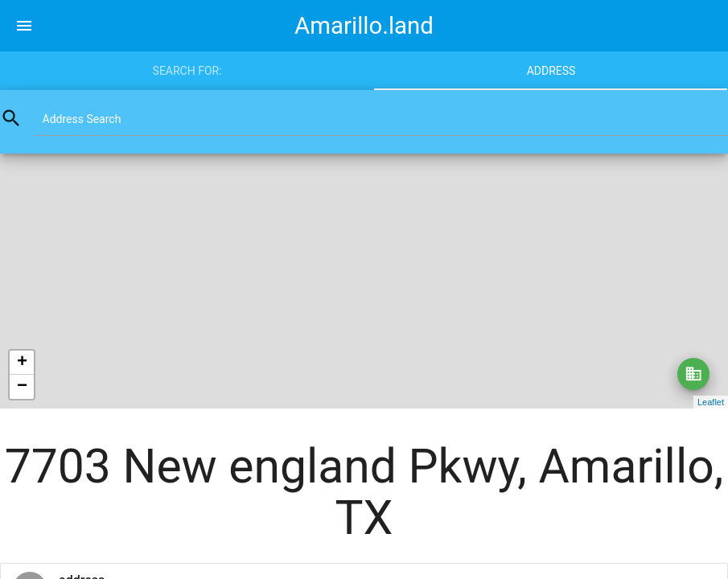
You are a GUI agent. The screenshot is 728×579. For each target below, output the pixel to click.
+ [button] (22, 363)
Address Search (82, 119)
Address (551, 71)
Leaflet (711, 402)
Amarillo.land (364, 26)
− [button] (22, 387)
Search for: (187, 71)
